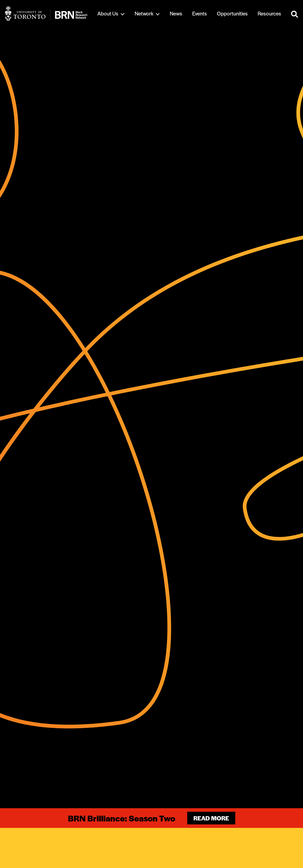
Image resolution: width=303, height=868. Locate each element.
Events (200, 13)
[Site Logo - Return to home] (46, 13)
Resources (269, 13)
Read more (211, 818)
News (176, 13)
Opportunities (232, 13)
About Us (108, 13)
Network (144, 13)
